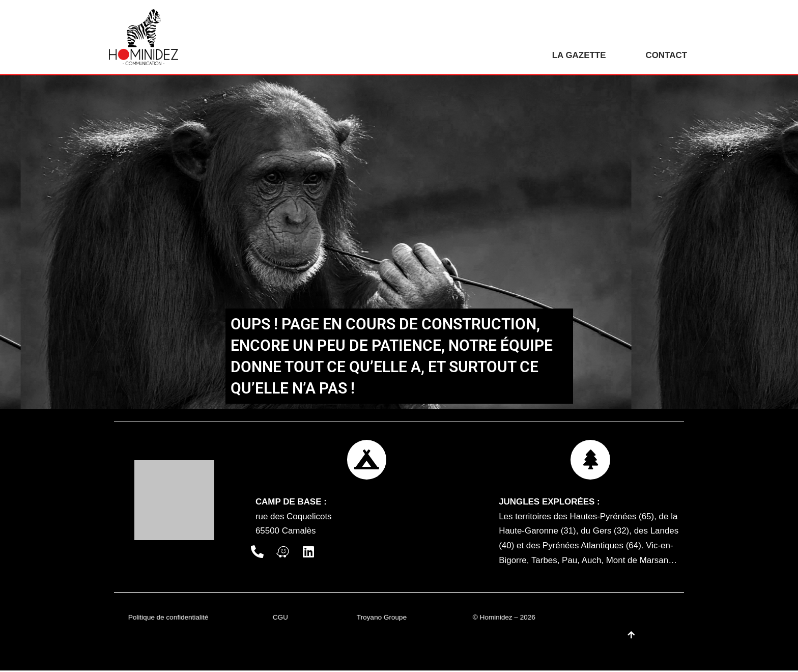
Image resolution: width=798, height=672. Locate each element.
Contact (666, 55)
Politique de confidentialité (168, 619)
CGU (280, 619)
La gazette (579, 55)
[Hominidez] (146, 37)
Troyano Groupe (382, 619)
